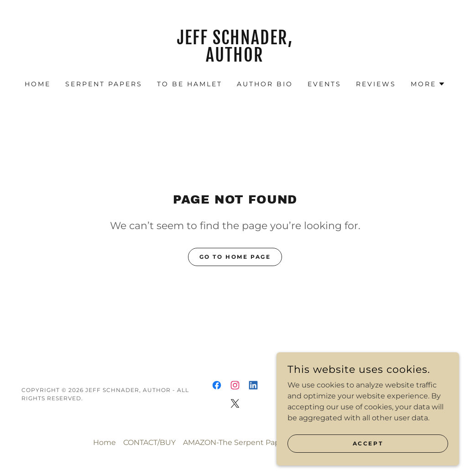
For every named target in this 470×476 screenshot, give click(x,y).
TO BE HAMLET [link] (190, 84)
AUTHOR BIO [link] (265, 84)
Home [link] (38, 84)
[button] (428, 84)
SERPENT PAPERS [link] (104, 84)
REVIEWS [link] (376, 84)
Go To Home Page (235, 257)
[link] (235, 59)
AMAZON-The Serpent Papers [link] (237, 442)
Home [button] (104, 442)
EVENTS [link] (324, 84)
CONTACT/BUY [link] (149, 442)
